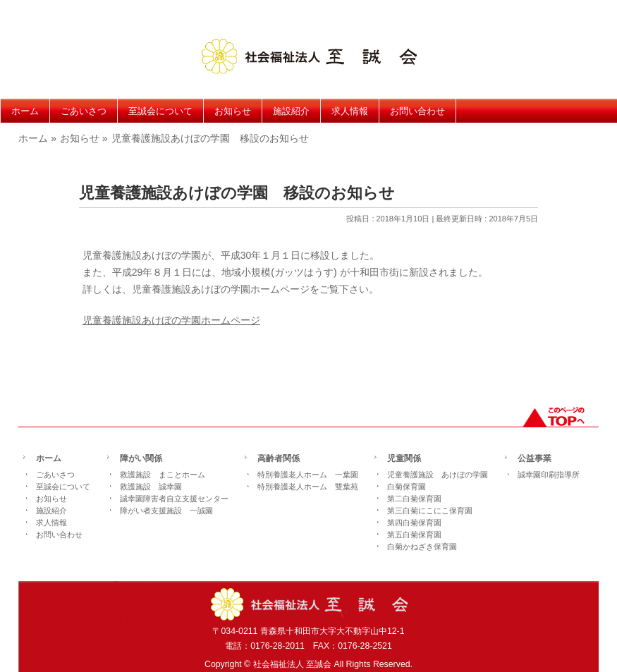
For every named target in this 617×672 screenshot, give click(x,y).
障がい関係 (141, 459)
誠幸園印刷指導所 (549, 475)
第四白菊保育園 (414, 523)
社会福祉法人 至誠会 (292, 664)
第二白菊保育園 (414, 499)
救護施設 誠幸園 (151, 487)
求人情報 (51, 523)
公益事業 (534, 459)
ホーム (49, 459)
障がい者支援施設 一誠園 (166, 511)
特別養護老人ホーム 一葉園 (308, 475)
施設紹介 (51, 511)
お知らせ (51, 499)
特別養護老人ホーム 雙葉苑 (308, 487)
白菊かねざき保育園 (422, 546)
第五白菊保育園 (414, 534)
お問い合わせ (59, 534)
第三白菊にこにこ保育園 (430, 511)
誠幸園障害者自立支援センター (174, 499)
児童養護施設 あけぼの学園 (438, 475)
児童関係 (404, 459)
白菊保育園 (407, 487)
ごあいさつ (55, 475)
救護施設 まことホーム (163, 475)
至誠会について (63, 487)
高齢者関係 (279, 459)
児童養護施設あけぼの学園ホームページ (171, 320)
